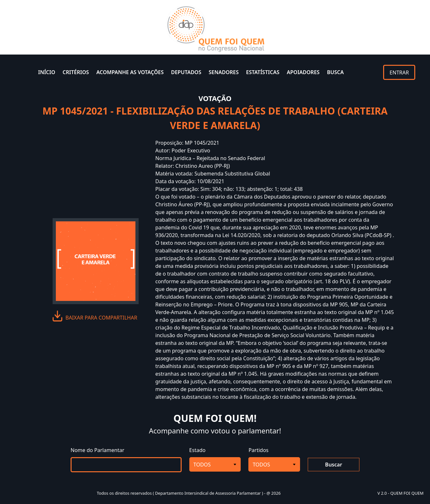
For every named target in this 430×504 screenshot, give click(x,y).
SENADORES (224, 72)
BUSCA (335, 72)
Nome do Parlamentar (97, 450)
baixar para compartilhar (101, 318)
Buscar (334, 465)
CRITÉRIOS (76, 72)
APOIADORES (303, 72)
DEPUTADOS (186, 72)
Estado (198, 450)
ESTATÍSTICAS (263, 72)
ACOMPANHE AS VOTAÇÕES (130, 72)
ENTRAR (399, 73)
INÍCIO (47, 72)
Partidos (258, 450)
